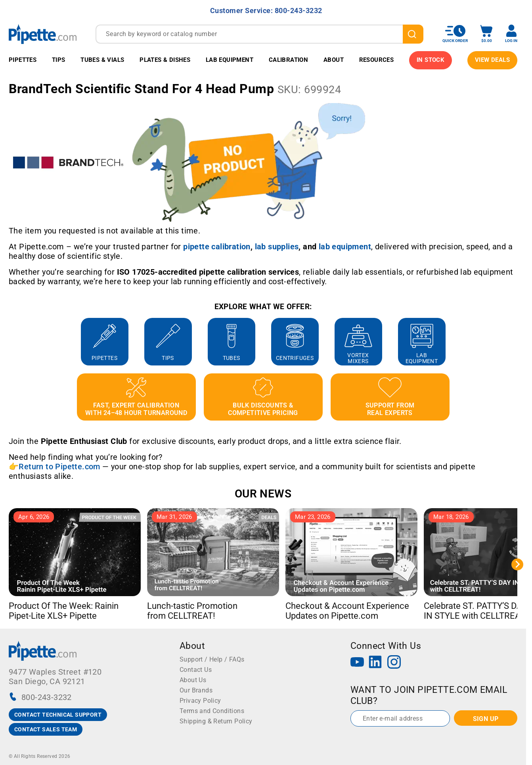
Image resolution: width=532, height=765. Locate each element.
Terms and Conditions (212, 711)
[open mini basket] (486, 34)
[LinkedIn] (375, 663)
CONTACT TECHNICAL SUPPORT (58, 715)
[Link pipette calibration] (217, 247)
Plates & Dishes (165, 60)
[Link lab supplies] (277, 247)
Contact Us (196, 670)
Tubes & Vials (102, 60)
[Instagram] (394, 663)
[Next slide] (517, 564)
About (334, 60)
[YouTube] (357, 663)
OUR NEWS (263, 494)
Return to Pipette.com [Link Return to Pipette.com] (59, 467)
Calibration (288, 60)
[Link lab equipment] (345, 247)
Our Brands (196, 690)
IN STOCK (431, 60)
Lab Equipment (230, 60)
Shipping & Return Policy (216, 721)
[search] (413, 34)
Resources (377, 60)
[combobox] (259, 34)
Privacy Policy (200, 701)
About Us (193, 680)
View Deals (492, 60)
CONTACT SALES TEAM (46, 729)
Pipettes (23, 60)
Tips (59, 60)
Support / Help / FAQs (212, 659)
